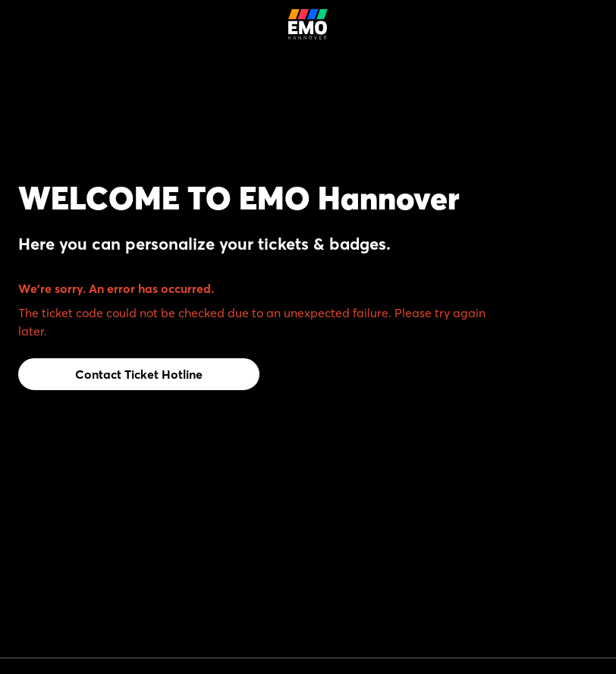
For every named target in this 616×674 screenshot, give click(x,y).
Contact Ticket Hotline (139, 374)
